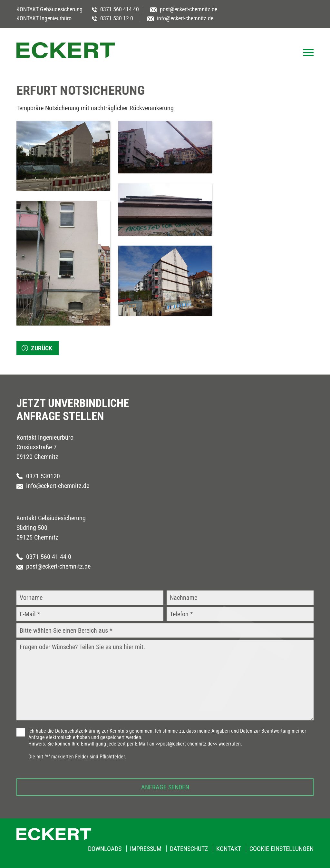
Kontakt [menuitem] (229, 849)
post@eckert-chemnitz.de (53, 566)
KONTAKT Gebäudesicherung (49, 9)
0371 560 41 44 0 (44, 557)
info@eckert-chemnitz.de (53, 486)
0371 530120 (38, 476)
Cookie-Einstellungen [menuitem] (281, 849)
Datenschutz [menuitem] (189, 849)
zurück (42, 348)
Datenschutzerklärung (78, 731)
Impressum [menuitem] (146, 849)
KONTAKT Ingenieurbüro (44, 18)
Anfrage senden (165, 787)
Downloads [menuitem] (105, 849)
